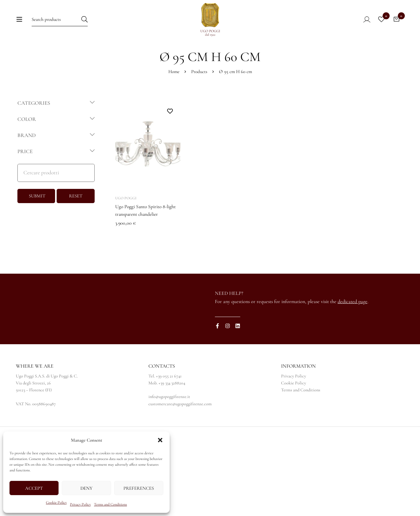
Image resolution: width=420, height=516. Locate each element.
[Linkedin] (238, 351)
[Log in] (361, 24)
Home (174, 97)
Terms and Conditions (110, 504)
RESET (76, 221)
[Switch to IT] (308, 54)
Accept (34, 488)
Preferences (139, 488)
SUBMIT (37, 221)
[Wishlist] (380, 24)
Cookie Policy (56, 502)
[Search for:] (59, 24)
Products (199, 97)
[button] (160, 440)
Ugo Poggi (126, 224)
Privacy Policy (80, 504)
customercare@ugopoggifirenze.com (180, 429)
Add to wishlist (170, 137)
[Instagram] (228, 351)
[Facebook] (217, 351)
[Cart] (396, 24)
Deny (86, 488)
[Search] (98, 24)
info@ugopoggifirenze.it (169, 422)
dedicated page (353, 327)
